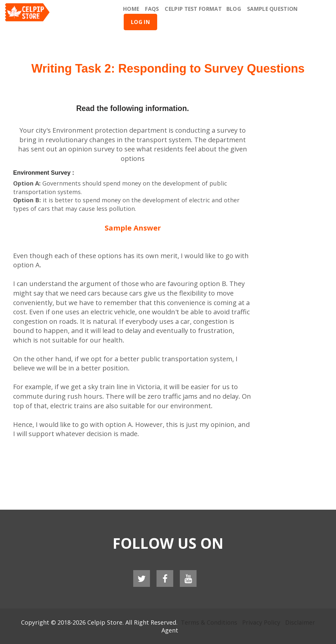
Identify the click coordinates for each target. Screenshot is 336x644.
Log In (140, 22)
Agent (170, 630)
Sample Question (273, 9)
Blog (234, 9)
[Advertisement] (168, 39)
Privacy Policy (261, 622)
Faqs (152, 9)
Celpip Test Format (193, 9)
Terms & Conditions (209, 622)
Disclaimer (300, 622)
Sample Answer (133, 228)
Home (131, 9)
